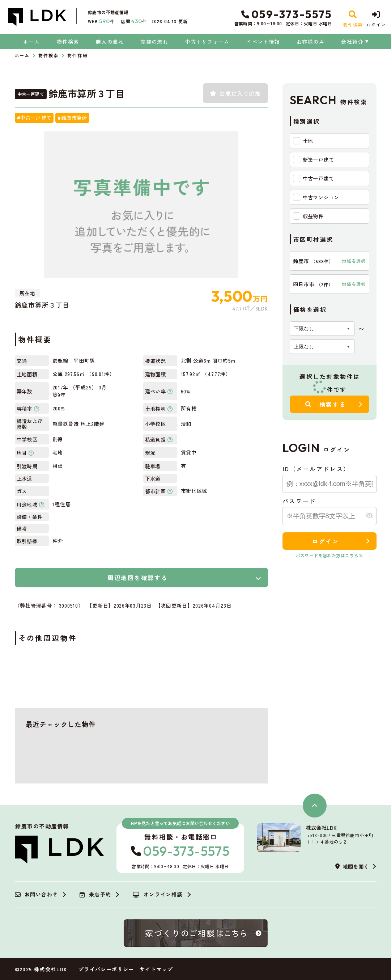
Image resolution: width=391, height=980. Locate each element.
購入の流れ (110, 42)
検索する (326, 404)
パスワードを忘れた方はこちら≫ (330, 555)
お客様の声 (311, 42)
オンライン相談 (158, 895)
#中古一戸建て (34, 118)
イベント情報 (263, 42)
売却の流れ (154, 42)
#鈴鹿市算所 (72, 118)
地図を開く (352, 866)
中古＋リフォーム (207, 42)
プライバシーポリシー (106, 969)
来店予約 (95, 895)
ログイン (326, 541)
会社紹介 (352, 42)
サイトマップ (156, 969)
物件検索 (68, 42)
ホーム (31, 42)
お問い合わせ (37, 895)
